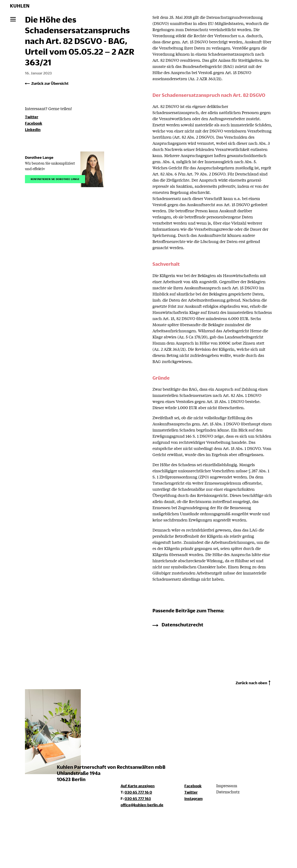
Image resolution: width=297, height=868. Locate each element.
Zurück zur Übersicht (50, 83)
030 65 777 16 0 (138, 792)
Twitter (32, 117)
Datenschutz (228, 792)
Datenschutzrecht (182, 625)
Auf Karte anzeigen (138, 786)
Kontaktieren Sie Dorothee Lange (55, 179)
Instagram (193, 798)
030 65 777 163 (138, 798)
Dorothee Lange (39, 157)
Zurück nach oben (251, 683)
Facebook (34, 123)
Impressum (227, 786)
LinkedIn (33, 129)
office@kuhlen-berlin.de (142, 805)
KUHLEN (20, 6)
